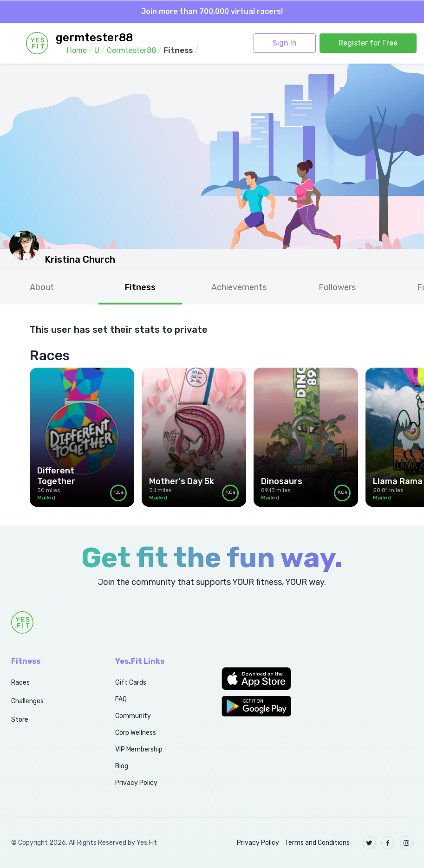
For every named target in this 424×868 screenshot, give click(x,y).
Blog (122, 766)
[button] (265, 679)
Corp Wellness (136, 733)
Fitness (140, 287)
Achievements (239, 287)
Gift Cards (131, 683)
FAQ (121, 699)
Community (133, 716)
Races (20, 683)
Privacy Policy (136, 783)
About (42, 287)
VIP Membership (139, 749)
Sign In (285, 43)
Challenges (27, 701)
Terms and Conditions (317, 843)
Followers (337, 287)
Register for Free (368, 43)
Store (20, 720)
